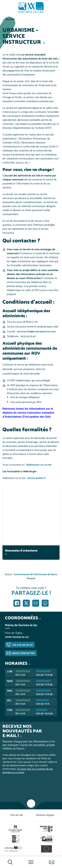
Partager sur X (26, 603)
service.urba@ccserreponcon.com (36, 332)
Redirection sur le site (39, 465)
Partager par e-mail (36, 603)
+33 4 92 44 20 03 (22, 645)
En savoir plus (31, 488)
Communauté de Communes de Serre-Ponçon (36, 576)
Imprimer (45, 603)
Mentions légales (45, 815)
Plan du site (17, 815)
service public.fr (37, 478)
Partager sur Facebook (17, 603)
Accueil (10, 19)
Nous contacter (23, 653)
